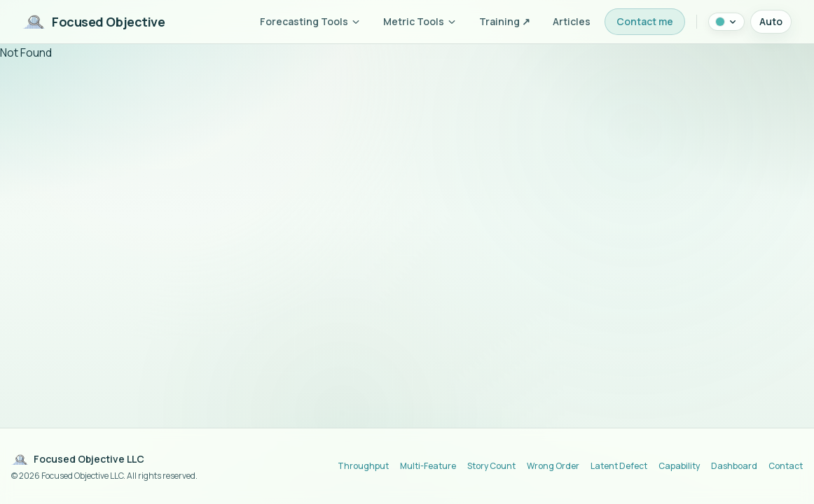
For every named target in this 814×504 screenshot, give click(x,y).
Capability (679, 466)
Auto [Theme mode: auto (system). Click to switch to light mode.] (771, 21)
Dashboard (734, 466)
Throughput (363, 466)
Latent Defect (619, 466)
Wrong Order (553, 466)
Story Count (491, 466)
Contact (786, 466)
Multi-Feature (428, 466)
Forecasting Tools (310, 21)
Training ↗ (505, 21)
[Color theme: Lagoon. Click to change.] (726, 22)
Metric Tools (420, 21)
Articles (572, 21)
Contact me (645, 21)
